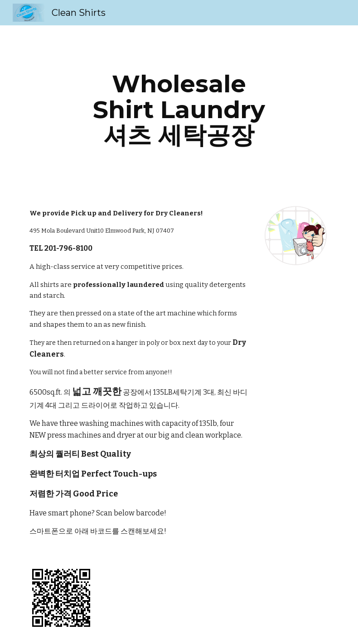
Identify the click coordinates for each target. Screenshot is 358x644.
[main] (179, 110)
